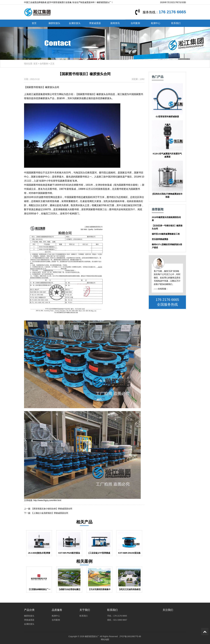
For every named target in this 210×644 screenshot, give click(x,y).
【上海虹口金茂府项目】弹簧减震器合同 (50, 513)
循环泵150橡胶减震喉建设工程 (166, 234)
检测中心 (156, 23)
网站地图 (105, 639)
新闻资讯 (115, 23)
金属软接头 (75, 23)
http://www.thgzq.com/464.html (47, 500)
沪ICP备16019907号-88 (130, 636)
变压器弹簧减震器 (160, 239)
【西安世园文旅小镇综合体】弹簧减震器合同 (52, 509)
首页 (34, 23)
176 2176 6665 (172, 12)
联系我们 (176, 23)
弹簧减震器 (95, 23)
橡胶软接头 (54, 23)
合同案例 (135, 23)
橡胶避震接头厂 (92, 636)
